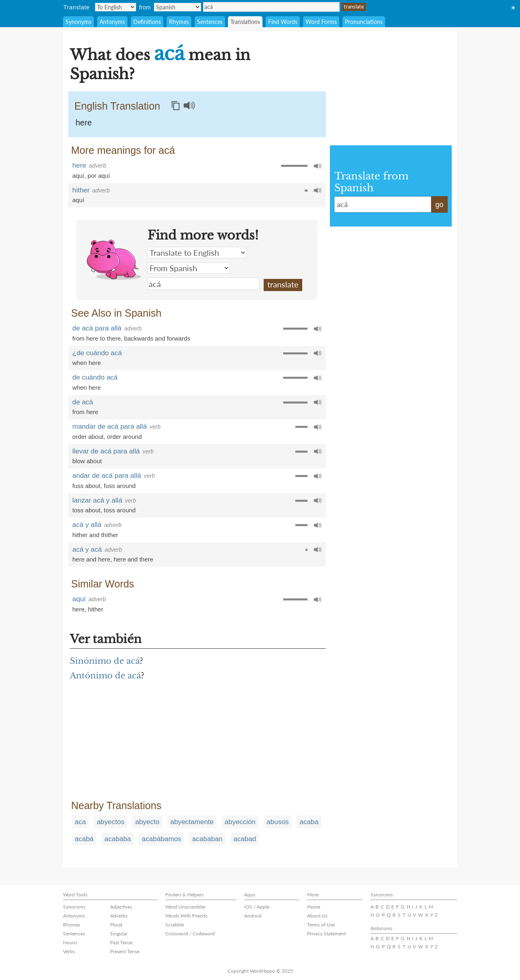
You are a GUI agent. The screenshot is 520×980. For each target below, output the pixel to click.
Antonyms (112, 22)
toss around (120, 510)
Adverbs (119, 916)
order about (88, 437)
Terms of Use (321, 925)
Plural (116, 925)
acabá (84, 839)
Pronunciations (364, 22)
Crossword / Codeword (190, 934)
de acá (83, 402)
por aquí (99, 176)
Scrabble (175, 925)
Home (314, 907)
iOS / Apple (257, 907)
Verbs (69, 951)
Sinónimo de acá (105, 661)
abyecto (147, 822)
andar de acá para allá (107, 476)
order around (124, 437)
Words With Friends (186, 916)
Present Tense (125, 951)
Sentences (210, 22)
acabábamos (161, 839)
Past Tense (121, 942)
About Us (317, 916)
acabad (245, 839)
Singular (119, 934)
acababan (207, 839)
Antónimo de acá (105, 676)
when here (87, 363)
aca (80, 822)
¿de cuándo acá (97, 353)
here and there (134, 559)
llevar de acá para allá (106, 451)
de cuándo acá (95, 377)
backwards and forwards (157, 338)
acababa (118, 839)
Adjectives (121, 907)
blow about (87, 461)
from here (85, 412)
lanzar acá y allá (97, 500)
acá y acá (87, 549)
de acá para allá (97, 328)
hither (81, 190)
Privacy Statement (326, 934)
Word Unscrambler (185, 907)
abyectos (110, 822)
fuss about (86, 486)
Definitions (147, 22)
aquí (78, 176)
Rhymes (179, 22)
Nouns (70, 942)
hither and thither (95, 535)
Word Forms (321, 22)
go (439, 205)
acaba (309, 822)
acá (271, 7)
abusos (278, 822)
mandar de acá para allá (109, 426)
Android (253, 916)
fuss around (120, 486)
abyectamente (192, 822)
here (84, 123)
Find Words (283, 22)
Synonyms (78, 22)
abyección (240, 822)
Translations (245, 22)
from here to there (96, 338)
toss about (86, 510)
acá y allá (87, 525)
